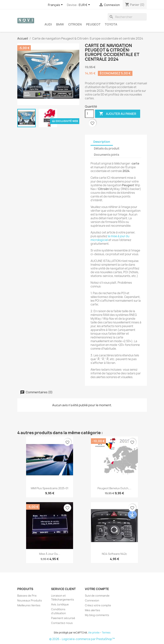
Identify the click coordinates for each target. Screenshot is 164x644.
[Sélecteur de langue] (56, 5)
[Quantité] (89, 114)
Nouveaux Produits (30, 600)
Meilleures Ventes (29, 605)
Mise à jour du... (50, 554)
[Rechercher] (127, 17)
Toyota (111, 24)
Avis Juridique (60, 604)
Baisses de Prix (27, 596)
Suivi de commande (97, 596)
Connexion (92, 600)
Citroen (75, 24)
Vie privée (94, 633)
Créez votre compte (98, 605)
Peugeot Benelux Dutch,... (114, 488)
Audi (48, 24)
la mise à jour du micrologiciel (110, 238)
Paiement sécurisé (63, 618)
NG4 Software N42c (114, 554)
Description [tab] (102, 142)
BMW (60, 24)
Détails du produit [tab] (107, 148)
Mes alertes (93, 610)
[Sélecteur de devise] (85, 5)
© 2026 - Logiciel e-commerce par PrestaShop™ (82, 639)
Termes (106, 633)
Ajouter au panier (118, 114)
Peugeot (93, 24)
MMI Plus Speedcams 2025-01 (50, 488)
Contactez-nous (62, 623)
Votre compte (97, 589)
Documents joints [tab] (107, 155)
